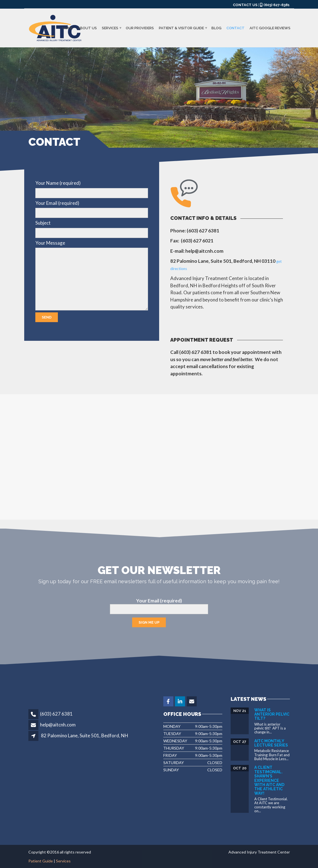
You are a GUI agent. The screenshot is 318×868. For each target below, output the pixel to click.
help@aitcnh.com (58, 725)
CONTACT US (245, 5)
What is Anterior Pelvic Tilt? (272, 714)
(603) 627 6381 (56, 714)
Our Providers (140, 28)
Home (67, 28)
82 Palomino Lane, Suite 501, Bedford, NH (85, 736)
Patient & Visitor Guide (181, 28)
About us (87, 28)
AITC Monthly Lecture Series (271, 743)
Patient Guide (41, 861)
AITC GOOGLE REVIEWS (270, 28)
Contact (236, 28)
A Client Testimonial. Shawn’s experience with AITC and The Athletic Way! (269, 780)
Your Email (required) (159, 606)
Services (110, 28)
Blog (216, 28)
